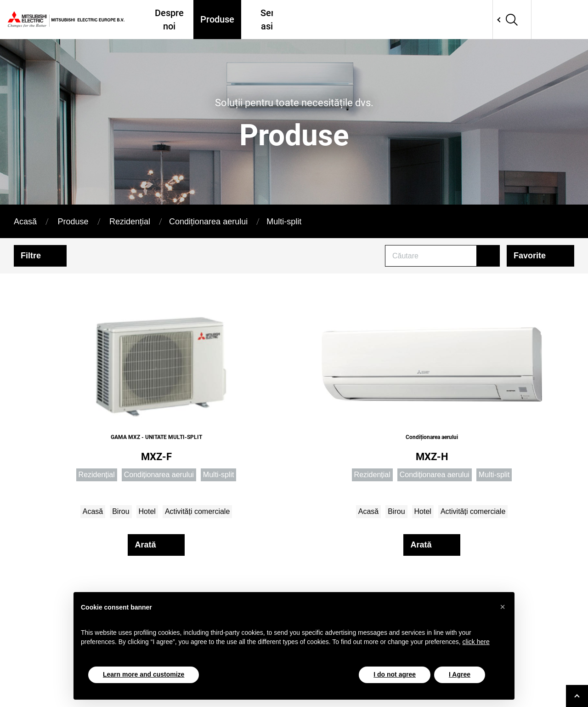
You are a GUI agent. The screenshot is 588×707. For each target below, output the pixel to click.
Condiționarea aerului (208, 222)
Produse (217, 20)
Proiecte (403, 20)
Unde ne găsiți (350, 19)
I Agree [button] (460, 674)
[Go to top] (577, 696)
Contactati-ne (489, 19)
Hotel (147, 511)
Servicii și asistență (279, 19)
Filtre (31, 256)
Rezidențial (130, 222)
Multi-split (284, 222)
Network (534, 20)
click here (476, 642)
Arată (145, 545)
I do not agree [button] (395, 674)
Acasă (25, 222)
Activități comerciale (197, 511)
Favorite (530, 256)
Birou (121, 511)
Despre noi (170, 19)
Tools (442, 20)
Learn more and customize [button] (144, 674)
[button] (503, 607)
